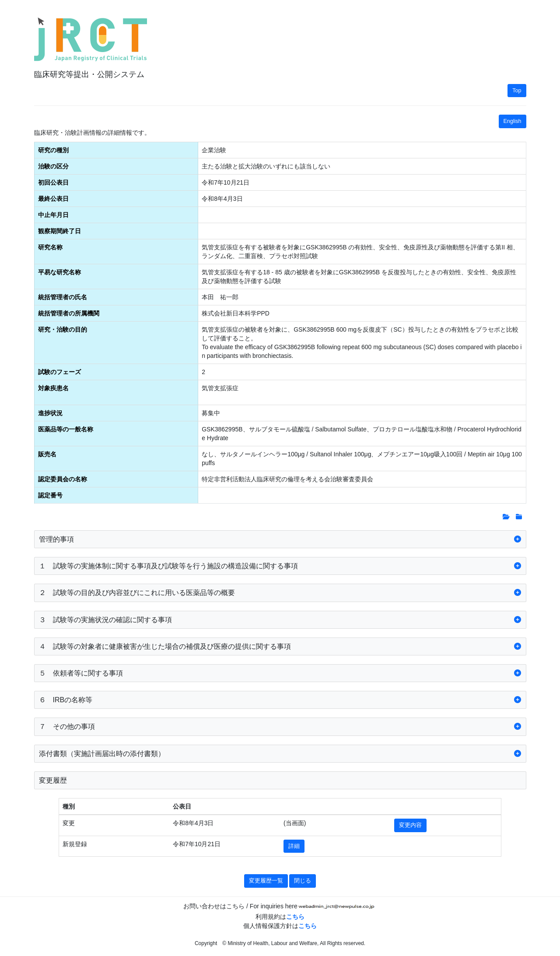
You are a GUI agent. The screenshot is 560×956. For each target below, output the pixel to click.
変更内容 (410, 825)
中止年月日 (53, 215)
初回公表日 (53, 182)
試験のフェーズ (59, 372)
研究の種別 (53, 150)
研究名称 (50, 247)
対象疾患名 (53, 388)
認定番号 (50, 495)
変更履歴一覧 (266, 881)
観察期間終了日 (59, 231)
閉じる (303, 881)
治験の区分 (53, 166)
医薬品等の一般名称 (66, 429)
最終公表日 (53, 199)
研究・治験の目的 (63, 329)
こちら (295, 917)
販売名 (47, 454)
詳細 (294, 846)
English (513, 121)
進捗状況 (50, 413)
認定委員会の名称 (63, 479)
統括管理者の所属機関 (69, 313)
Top (517, 91)
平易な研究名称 (59, 272)
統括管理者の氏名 (63, 297)
